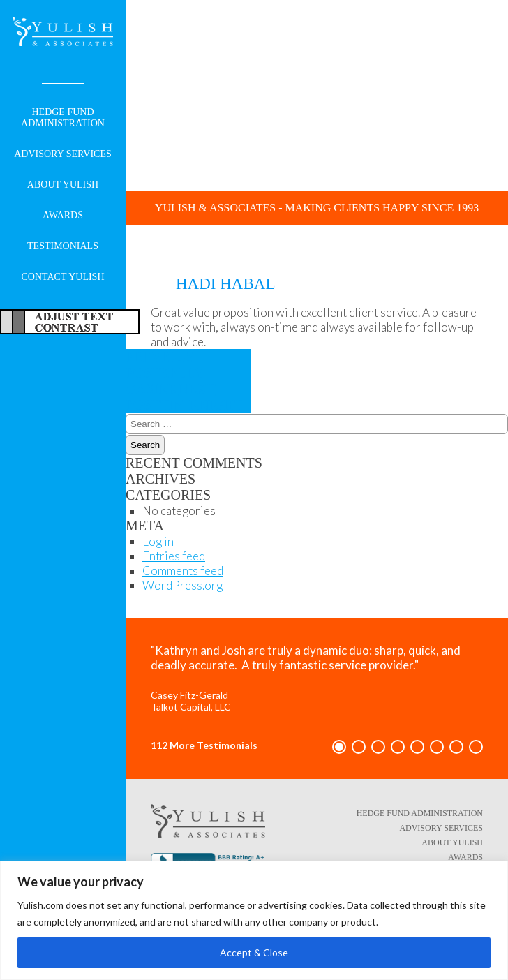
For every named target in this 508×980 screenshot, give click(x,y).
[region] (254, 920)
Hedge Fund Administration (63, 118)
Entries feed (174, 556)
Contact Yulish (62, 277)
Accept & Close (254, 952)
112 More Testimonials (204, 745)
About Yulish (63, 185)
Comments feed (183, 571)
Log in (158, 541)
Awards (63, 215)
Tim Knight (184, 397)
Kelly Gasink (165, 373)
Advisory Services (63, 154)
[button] (339, 747)
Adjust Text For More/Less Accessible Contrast (70, 322)
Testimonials (63, 246)
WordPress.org (182, 585)
